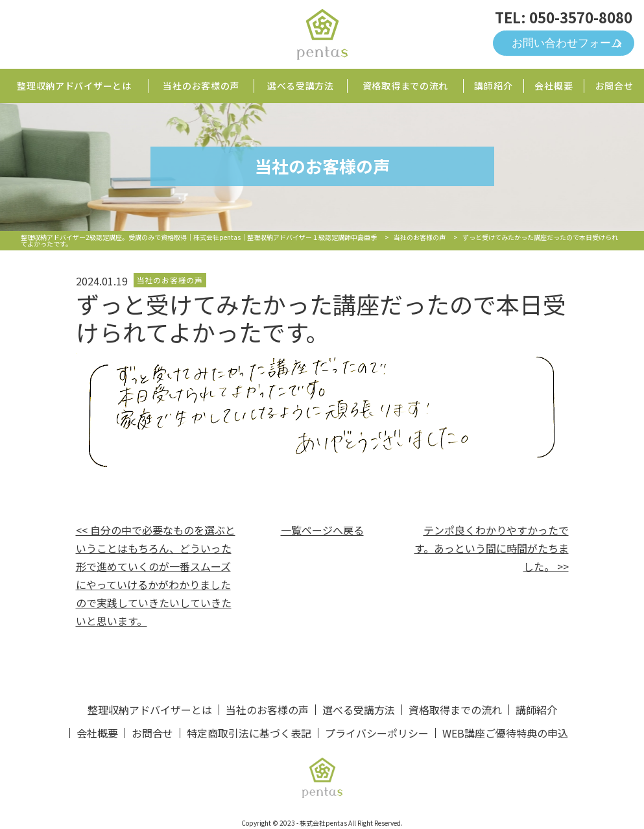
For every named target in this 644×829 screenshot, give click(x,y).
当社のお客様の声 (201, 86)
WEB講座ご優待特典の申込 (505, 733)
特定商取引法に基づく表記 (249, 733)
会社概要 (554, 86)
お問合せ (614, 86)
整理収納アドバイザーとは (74, 86)
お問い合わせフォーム (567, 43)
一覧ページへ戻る (322, 530)
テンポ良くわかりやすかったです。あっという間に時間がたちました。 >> (492, 548)
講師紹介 (493, 86)
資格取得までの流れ (405, 86)
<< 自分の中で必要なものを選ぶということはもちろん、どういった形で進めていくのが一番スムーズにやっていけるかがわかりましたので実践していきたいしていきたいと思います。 (156, 575)
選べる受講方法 (301, 86)
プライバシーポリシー (377, 733)
